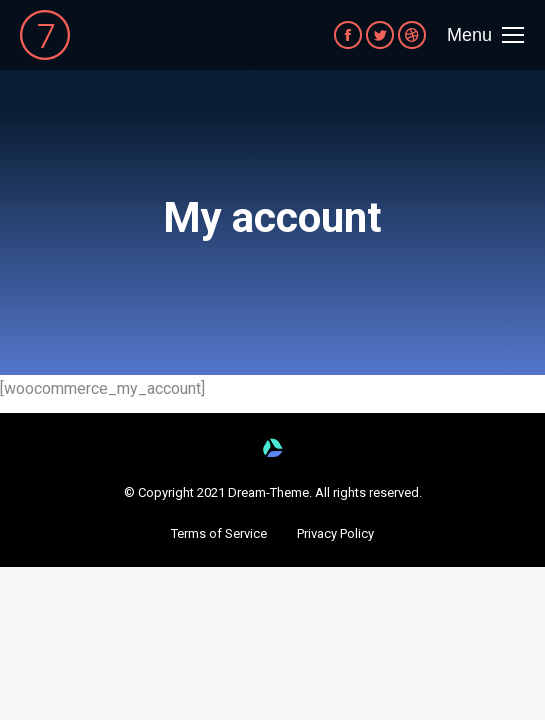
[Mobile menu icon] (485, 35)
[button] (219, 533)
